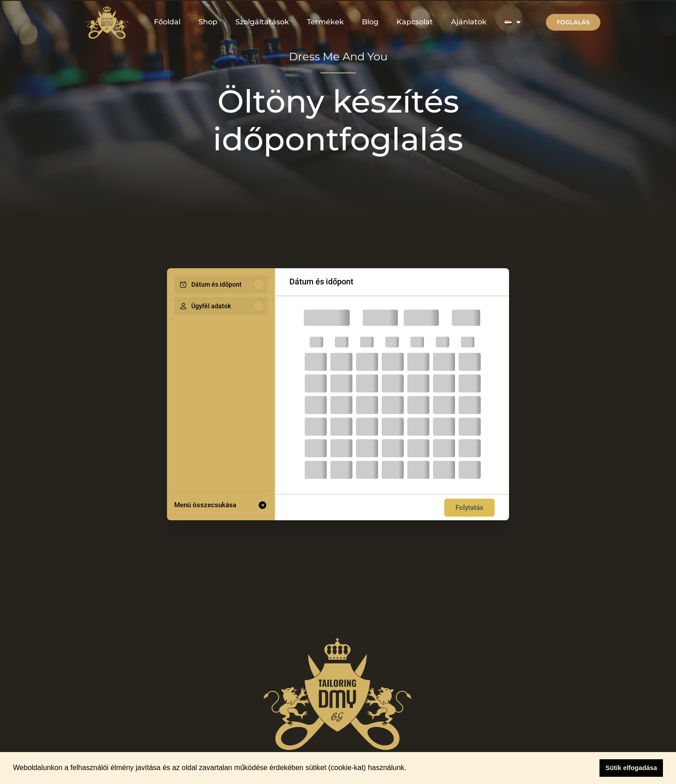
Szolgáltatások (262, 22)
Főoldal (167, 22)
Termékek (325, 22)
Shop (208, 22)
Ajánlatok (469, 22)
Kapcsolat (415, 22)
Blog (370, 22)
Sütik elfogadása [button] (631, 768)
